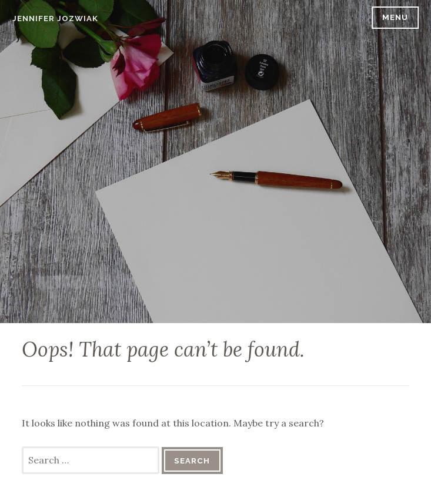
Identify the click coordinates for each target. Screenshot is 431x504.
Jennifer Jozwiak (55, 19)
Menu (395, 17)
